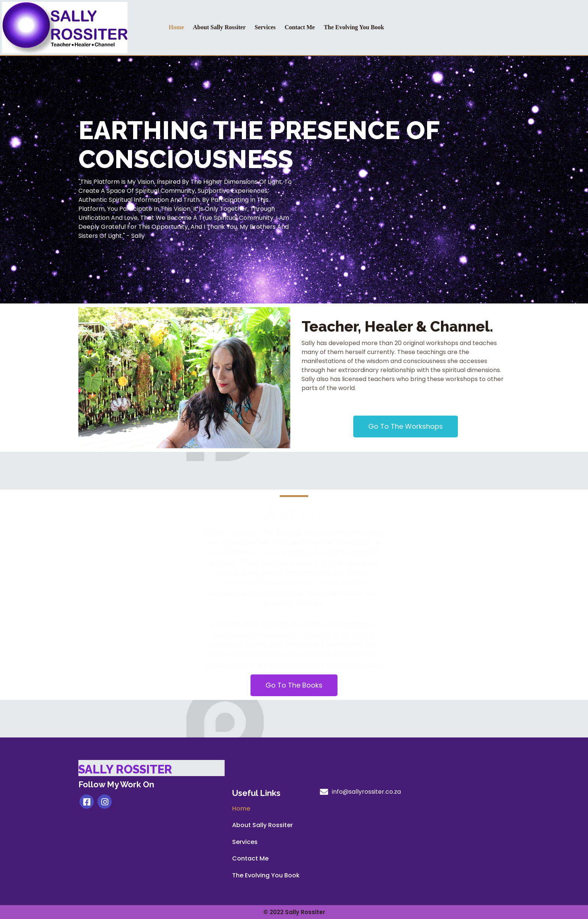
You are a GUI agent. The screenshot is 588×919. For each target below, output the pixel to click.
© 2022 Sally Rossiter (294, 912)
